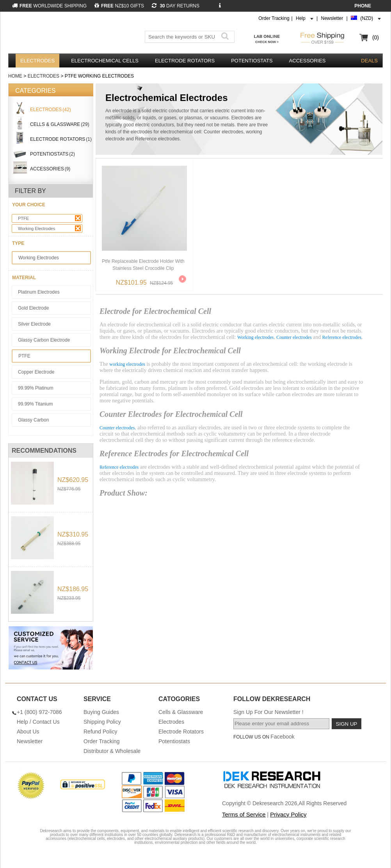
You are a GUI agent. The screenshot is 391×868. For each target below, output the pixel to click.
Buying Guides (101, 712)
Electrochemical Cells (105, 61)
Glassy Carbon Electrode (44, 340)
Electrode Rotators (185, 61)
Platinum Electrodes (39, 292)
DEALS (369, 61)
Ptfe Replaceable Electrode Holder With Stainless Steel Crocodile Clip (143, 265)
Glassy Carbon (33, 420)
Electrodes (37, 61)
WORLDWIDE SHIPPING (49, 6)
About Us (28, 732)
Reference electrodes (342, 337)
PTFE (49, 218)
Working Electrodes (49, 228)
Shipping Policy (102, 722)
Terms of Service (244, 814)
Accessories (307, 61)
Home (15, 76)
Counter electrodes (294, 337)
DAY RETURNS (176, 6)
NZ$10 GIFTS (119, 6)
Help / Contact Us (38, 722)
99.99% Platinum (36, 388)
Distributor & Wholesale (112, 751)
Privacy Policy (288, 814)
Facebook (282, 737)
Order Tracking (274, 18)
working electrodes (127, 364)
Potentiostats (252, 61)
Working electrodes (255, 337)
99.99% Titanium (35, 404)
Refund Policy (100, 732)
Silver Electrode (34, 324)
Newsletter (332, 18)
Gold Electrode (33, 308)
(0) (376, 37)
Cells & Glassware (181, 712)
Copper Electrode (36, 372)
